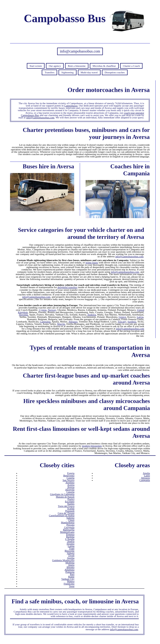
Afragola (70, 489)
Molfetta (70, 563)
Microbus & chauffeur (104, 66)
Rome (71, 577)
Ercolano (70, 501)
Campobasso (71, 106)
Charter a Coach (131, 66)
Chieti (71, 520)
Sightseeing (67, 72)
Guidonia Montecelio (63, 560)
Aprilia (71, 558)
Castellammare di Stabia (62, 515)
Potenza (70, 534)
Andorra (92, 315)
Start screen (36, 66)
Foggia (71, 473)
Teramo (70, 544)
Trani (72, 548)
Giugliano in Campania (62, 494)
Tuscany (122, 322)
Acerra (71, 485)
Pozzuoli (70, 511)
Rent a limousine (77, 66)
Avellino (70, 482)
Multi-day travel (89, 72)
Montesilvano (67, 532)
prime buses (92, 262)
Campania (45, 322)
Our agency (55, 66)
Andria (71, 541)
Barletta (70, 537)
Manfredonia (68, 522)
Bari (72, 574)
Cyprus (43, 310)
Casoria (70, 492)
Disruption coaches (115, 72)
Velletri (71, 553)
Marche (61, 324)
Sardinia (132, 322)
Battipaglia (69, 530)
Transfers (49, 72)
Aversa (71, 487)
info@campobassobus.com (80, 51)
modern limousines (92, 446)
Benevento (69, 475)
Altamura (70, 570)
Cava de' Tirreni (66, 513)
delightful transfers (68, 287)
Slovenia (23, 315)
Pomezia (70, 572)
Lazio (147, 475)
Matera (71, 581)
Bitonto (70, 567)
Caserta (70, 478)
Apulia (146, 473)
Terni (72, 586)
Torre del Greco (66, 506)
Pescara (70, 525)
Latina (71, 546)
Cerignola (69, 527)
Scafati (71, 508)
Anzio (71, 565)
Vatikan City (68, 579)
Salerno (70, 518)
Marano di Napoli (65, 497)
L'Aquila (70, 539)
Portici (71, 499)
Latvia (140, 317)
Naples (71, 504)
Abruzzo (73, 322)
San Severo (68, 480)
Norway (52, 310)
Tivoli (71, 555)
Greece (122, 317)
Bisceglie (70, 551)
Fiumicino (69, 584)
